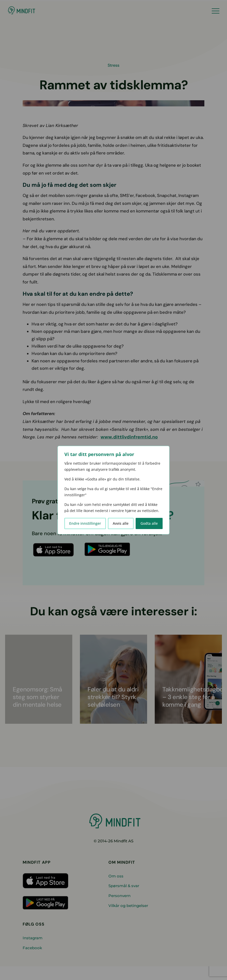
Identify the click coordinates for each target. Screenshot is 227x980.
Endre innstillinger (85, 523)
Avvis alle (121, 523)
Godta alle (149, 523)
